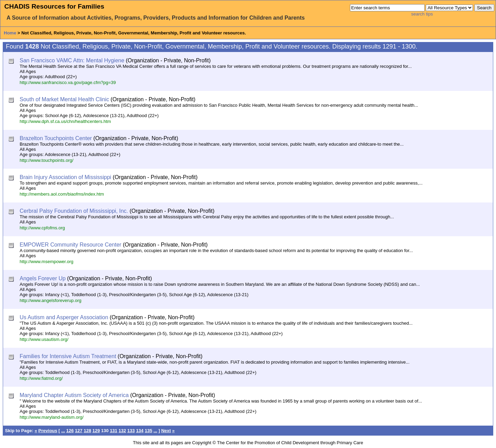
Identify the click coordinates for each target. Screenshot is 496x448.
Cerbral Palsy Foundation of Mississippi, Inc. (74, 211)
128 (87, 431)
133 (131, 431)
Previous (48, 431)
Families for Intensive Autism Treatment (68, 356)
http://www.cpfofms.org (42, 228)
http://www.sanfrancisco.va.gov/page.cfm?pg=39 (68, 82)
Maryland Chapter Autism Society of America (74, 395)
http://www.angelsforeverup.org (50, 300)
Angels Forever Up (43, 278)
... (63, 431)
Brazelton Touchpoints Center (56, 138)
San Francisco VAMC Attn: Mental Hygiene (72, 60)
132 (122, 431)
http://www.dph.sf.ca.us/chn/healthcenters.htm (65, 121)
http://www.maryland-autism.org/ (52, 417)
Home (10, 33)
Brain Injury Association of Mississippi (65, 177)
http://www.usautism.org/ (44, 339)
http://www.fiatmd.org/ (41, 378)
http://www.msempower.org (46, 262)
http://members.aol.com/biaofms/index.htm (62, 194)
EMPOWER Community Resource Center (70, 245)
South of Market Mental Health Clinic (64, 99)
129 (96, 431)
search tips (422, 14)
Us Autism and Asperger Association (64, 317)
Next (166, 431)
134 (140, 431)
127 (79, 431)
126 (70, 431)
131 (114, 431)
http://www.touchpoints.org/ (46, 160)
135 (148, 431)
